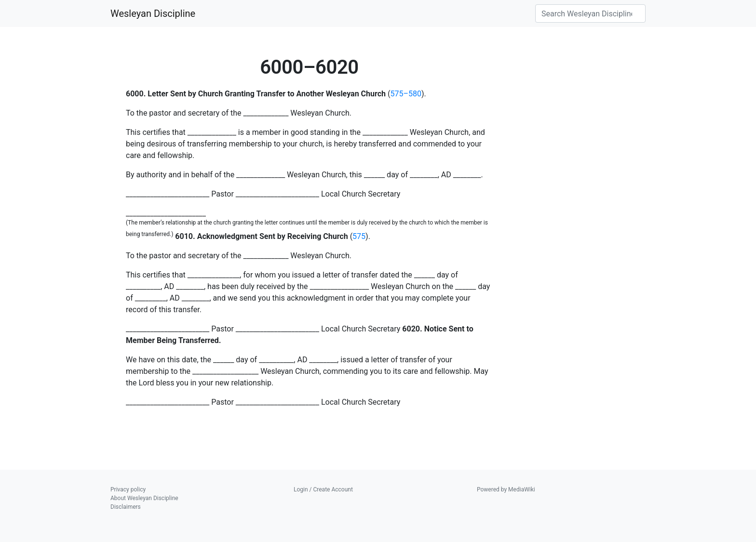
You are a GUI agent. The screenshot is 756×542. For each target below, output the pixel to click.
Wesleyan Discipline (153, 13)
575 (359, 236)
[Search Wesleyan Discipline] (590, 13)
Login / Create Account (323, 489)
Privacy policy (128, 489)
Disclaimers (126, 507)
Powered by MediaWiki (506, 489)
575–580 (405, 94)
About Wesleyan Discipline (144, 498)
